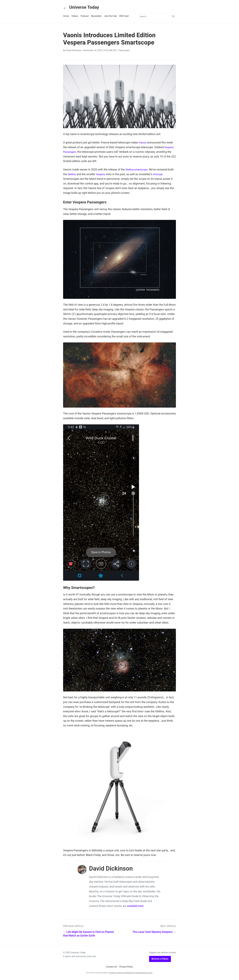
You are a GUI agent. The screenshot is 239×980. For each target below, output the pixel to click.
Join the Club (111, 17)
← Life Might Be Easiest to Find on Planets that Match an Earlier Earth (89, 935)
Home (66, 17)
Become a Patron (160, 960)
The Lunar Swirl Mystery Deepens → (154, 933)
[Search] (173, 17)
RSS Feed (124, 17)
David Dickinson (74, 51)
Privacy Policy (126, 968)
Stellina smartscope (138, 170)
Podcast (85, 17)
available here (135, 907)
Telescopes (124, 51)
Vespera (108, 175)
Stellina (78, 175)
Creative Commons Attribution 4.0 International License (131, 974)
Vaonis (143, 143)
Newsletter (96, 17)
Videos (75, 17)
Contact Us (111, 968)
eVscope (166, 175)
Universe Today (83, 8)
